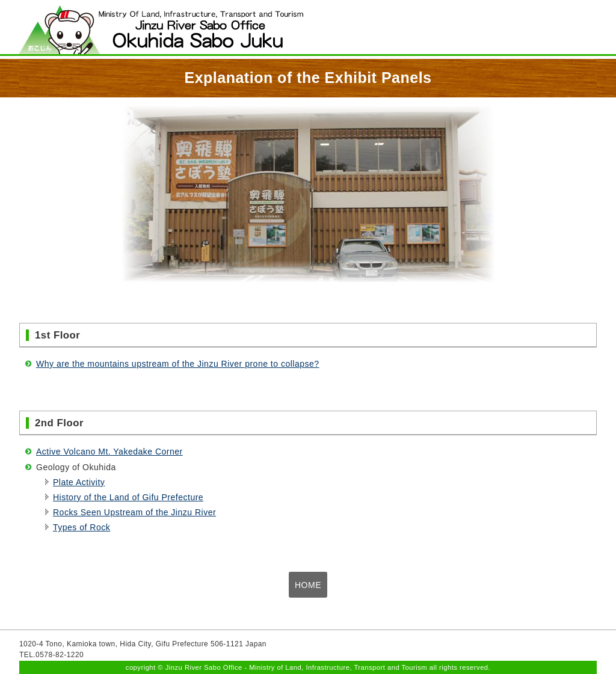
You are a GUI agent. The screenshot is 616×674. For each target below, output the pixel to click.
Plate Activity (79, 482)
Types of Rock (82, 527)
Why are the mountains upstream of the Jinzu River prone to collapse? (178, 364)
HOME (308, 585)
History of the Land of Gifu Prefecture (128, 497)
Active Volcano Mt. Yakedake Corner (109, 452)
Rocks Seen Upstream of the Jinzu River (134, 512)
